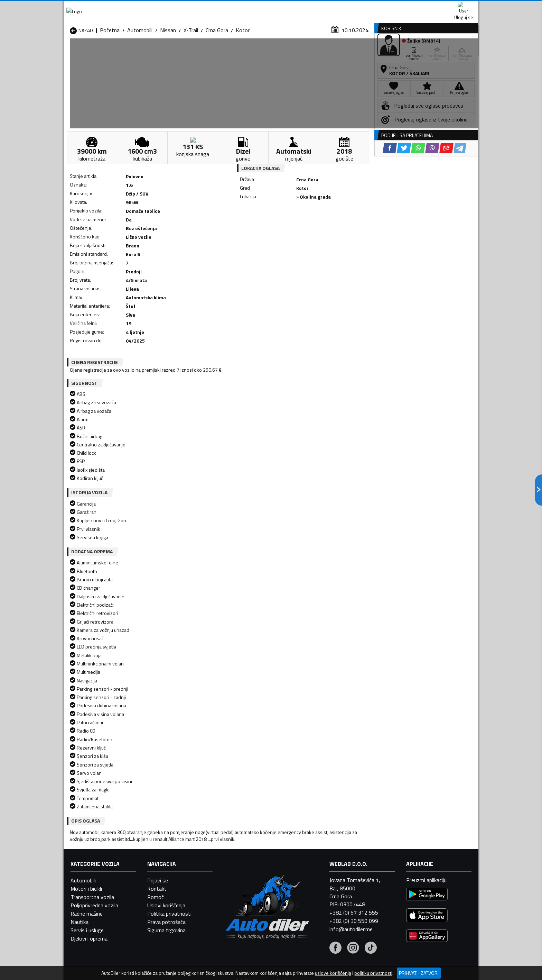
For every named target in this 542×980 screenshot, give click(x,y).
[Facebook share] (262, 229)
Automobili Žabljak (240, 878)
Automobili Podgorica (170, 870)
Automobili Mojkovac (318, 853)
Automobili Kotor (239, 853)
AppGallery (315, 7)
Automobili (140, 67)
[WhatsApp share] (290, 229)
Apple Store (271, 7)
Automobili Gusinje (315, 845)
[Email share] (319, 229)
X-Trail (191, 67)
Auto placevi (197, 53)
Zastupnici (243, 53)
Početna (110, 67)
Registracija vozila (400, 53)
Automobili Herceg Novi (97, 853)
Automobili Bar (162, 837)
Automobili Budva (90, 845)
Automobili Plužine (91, 870)
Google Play (225, 7)
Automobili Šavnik (165, 878)
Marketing (355, 7)
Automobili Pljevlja (315, 862)
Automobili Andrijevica (95, 837)
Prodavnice (150, 53)
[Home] (70, 53)
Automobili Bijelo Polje (320, 837)
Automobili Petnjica (167, 862)
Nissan (168, 67)
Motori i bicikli (86, 963)
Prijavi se (158, 955)
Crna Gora (217, 67)
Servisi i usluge (341, 53)
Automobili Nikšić (90, 862)
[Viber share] (304, 229)
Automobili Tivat (313, 870)
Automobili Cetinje (166, 845)
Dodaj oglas (456, 53)
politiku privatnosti (373, 973)
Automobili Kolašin (166, 853)
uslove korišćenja (333, 973)
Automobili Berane (241, 837)
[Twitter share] (276, 229)
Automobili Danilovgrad (246, 845)
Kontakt (393, 7)
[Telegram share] (332, 229)
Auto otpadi (289, 53)
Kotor (243, 67)
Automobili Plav (237, 862)
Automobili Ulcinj (89, 878)
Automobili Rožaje (240, 870)
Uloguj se (430, 7)
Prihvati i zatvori (419, 973)
